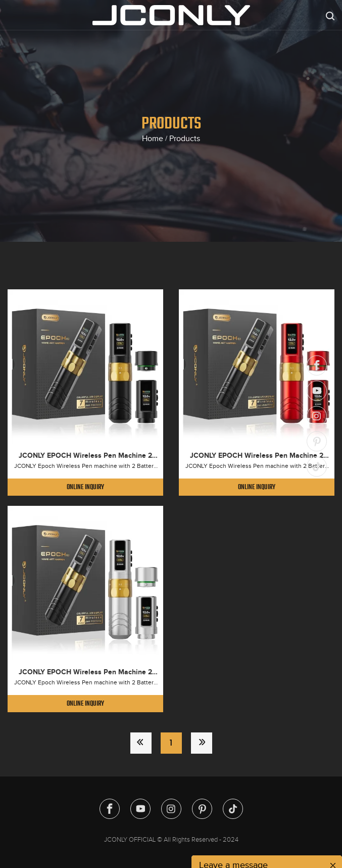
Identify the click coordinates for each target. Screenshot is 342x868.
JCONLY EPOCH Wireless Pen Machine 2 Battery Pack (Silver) (85, 672)
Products (185, 139)
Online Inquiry (85, 487)
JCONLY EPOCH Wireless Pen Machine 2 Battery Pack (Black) (85, 456)
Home (153, 139)
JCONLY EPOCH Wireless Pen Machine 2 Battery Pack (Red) (257, 456)
